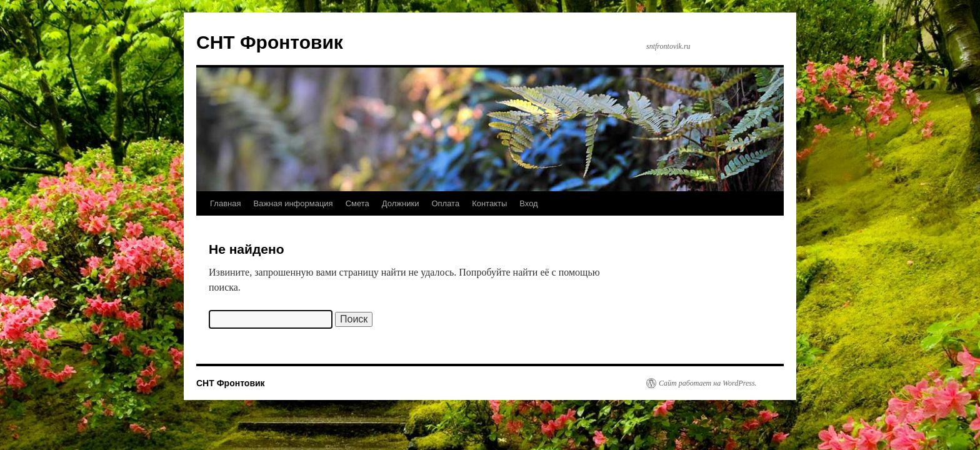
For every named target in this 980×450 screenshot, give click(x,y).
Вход (528, 203)
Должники (401, 203)
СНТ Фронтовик (270, 42)
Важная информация (293, 203)
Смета (357, 203)
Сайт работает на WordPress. (708, 383)
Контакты (489, 203)
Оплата (445, 203)
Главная (225, 203)
